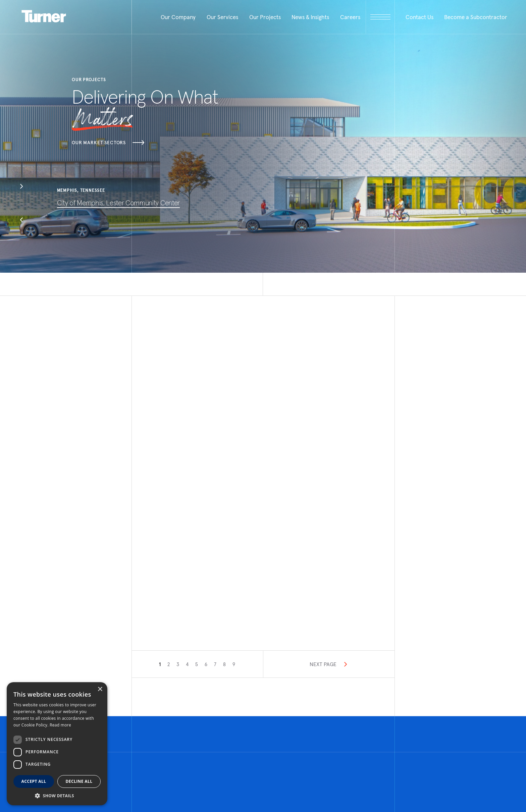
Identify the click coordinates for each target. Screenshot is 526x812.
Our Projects (265, 17)
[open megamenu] (380, 17)
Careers (350, 17)
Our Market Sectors (108, 143)
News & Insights (310, 17)
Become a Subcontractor (476, 17)
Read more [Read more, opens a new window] (60, 725)
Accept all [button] (34, 781)
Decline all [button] (79, 781)
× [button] (100, 689)
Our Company (178, 17)
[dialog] (57, 744)
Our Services (222, 17)
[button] (21, 187)
